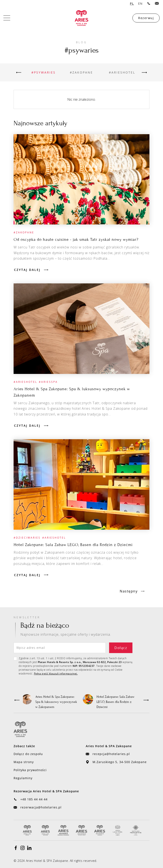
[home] (81, 18)
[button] (17, 700)
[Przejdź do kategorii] (44, 72)
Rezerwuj (146, 18)
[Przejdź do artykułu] (81, 179)
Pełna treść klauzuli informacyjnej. (56, 674)
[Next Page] (132, 591)
